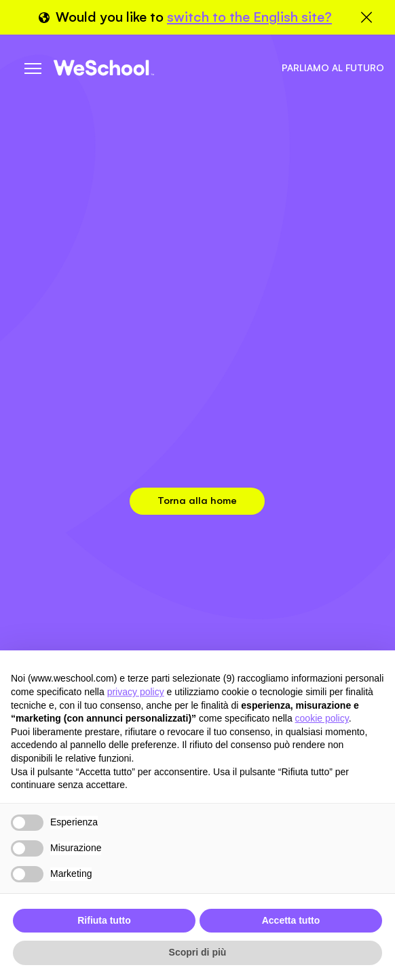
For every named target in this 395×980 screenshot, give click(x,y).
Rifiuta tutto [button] (104, 920)
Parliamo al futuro (333, 68)
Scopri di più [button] (198, 952)
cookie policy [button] (322, 718)
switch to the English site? (249, 17)
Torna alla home (197, 500)
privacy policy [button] (136, 692)
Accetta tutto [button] (291, 920)
